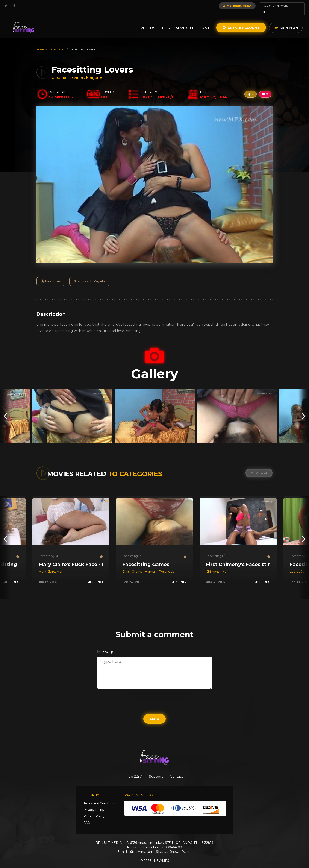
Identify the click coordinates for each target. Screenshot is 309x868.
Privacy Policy (94, 804)
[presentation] (5, 410)
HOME (40, 44)
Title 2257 (131, 771)
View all (259, 467)
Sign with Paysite (90, 275)
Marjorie (94, 71)
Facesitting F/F (49, 550)
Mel (59, 566)
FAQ (87, 817)
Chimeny (213, 566)
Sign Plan (286, 22)
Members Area (226, 6)
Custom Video (178, 22)
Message (106, 646)
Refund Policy (94, 810)
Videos (148, 22)
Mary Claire (47, 566)
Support (156, 771)
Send (154, 713)
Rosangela (167, 566)
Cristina (59, 71)
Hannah (151, 566)
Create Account (241, 22)
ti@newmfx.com (141, 846)
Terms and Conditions (100, 798)
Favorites (51, 275)
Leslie (294, 566)
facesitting (57, 44)
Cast (205, 22)
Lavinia (77, 71)
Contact (180, 771)
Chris (126, 566)
